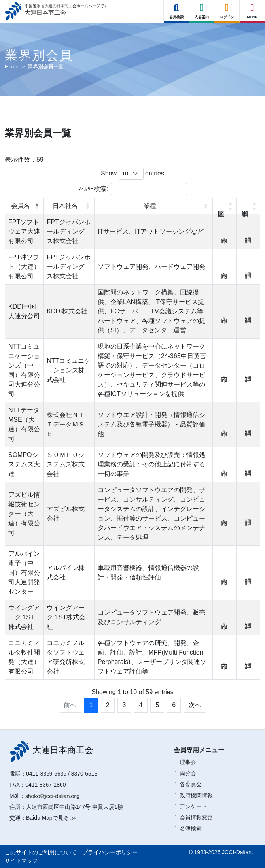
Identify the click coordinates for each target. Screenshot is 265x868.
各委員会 (191, 784)
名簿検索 (191, 828)
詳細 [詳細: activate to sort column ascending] (248, 206)
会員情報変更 (196, 817)
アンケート (193, 806)
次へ (195, 705)
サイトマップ (21, 860)
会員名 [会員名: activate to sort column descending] (21, 206)
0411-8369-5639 (46, 774)
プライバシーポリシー (110, 852)
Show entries (132, 174)
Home (12, 67)
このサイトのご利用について (41, 852)
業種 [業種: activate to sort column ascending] (150, 206)
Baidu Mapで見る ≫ (51, 818)
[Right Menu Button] (252, 8)
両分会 (188, 773)
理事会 (188, 762)
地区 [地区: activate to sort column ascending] (225, 206)
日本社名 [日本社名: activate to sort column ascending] (65, 206)
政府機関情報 (196, 795)
